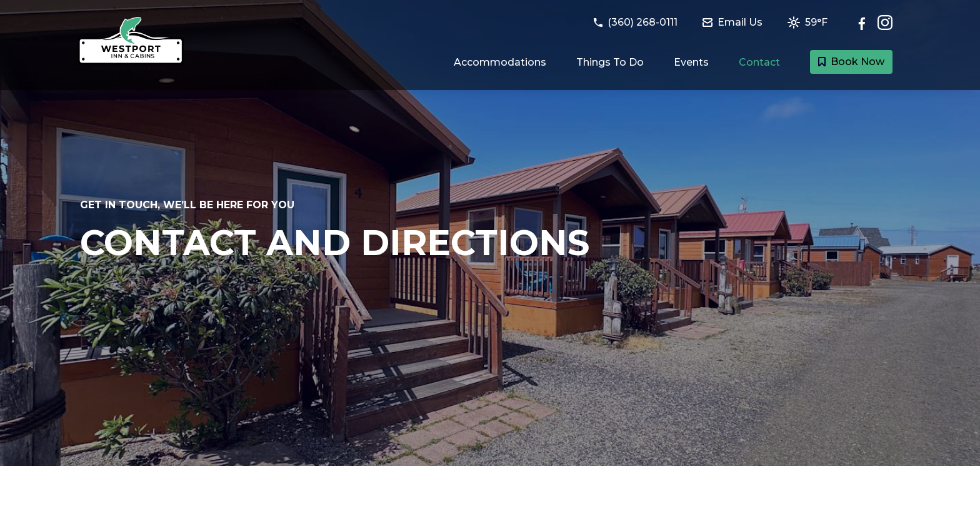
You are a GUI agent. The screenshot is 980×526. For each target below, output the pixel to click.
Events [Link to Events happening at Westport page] (691, 62)
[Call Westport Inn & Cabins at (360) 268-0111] (643, 23)
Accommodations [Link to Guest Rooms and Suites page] (500, 62)
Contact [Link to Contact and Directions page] (759, 62)
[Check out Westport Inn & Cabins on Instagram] (885, 23)
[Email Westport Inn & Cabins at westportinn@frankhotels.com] (740, 23)
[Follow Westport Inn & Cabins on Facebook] (865, 23)
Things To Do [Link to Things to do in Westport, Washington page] (610, 62)
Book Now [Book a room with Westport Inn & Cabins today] (851, 62)
